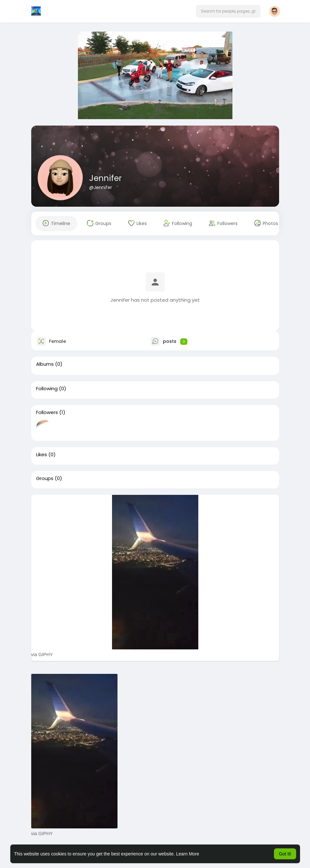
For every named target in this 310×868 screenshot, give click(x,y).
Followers (47, 412)
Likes (42, 455)
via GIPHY (42, 655)
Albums (45, 364)
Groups (45, 478)
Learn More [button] (188, 854)
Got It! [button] (285, 854)
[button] (228, 11)
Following (47, 389)
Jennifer (105, 178)
